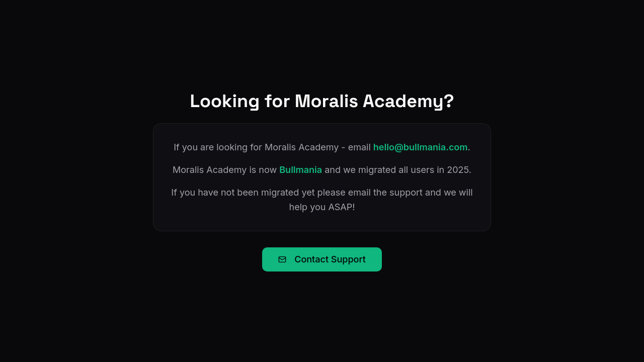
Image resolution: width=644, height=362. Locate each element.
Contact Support (322, 259)
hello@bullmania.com (421, 147)
